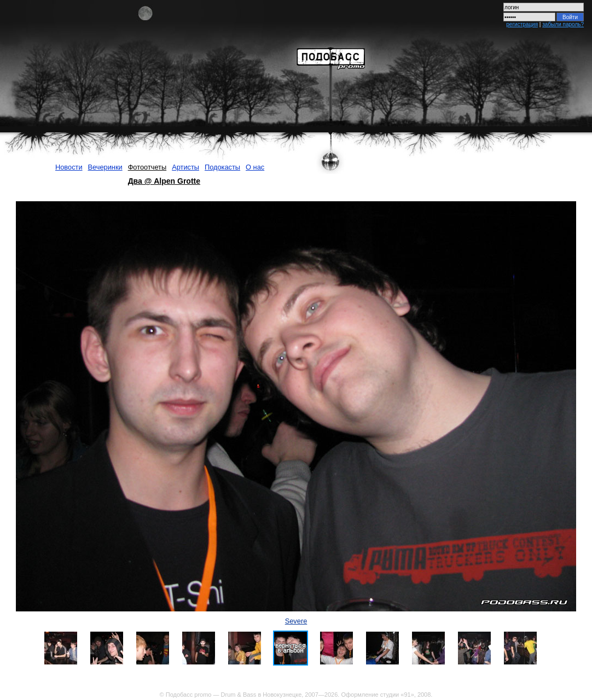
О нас (255, 167)
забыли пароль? (563, 24)
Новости (69, 167)
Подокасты (222, 167)
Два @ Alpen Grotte (164, 181)
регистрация (522, 24)
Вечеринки (105, 167)
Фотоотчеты (147, 167)
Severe (296, 621)
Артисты (185, 167)
